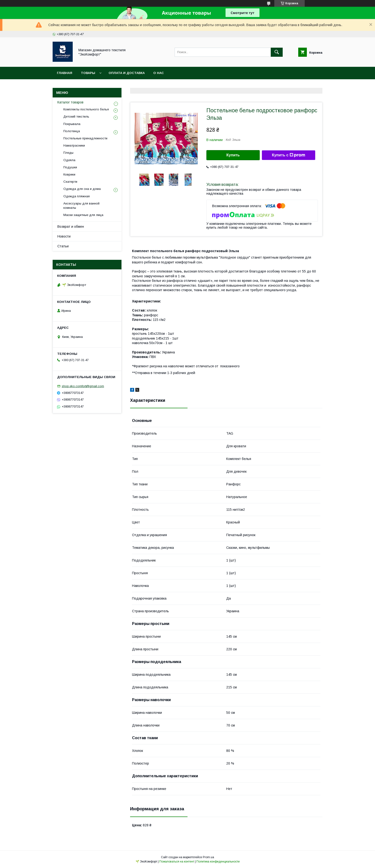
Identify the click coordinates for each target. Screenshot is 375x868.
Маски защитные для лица (83, 215)
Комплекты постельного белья (86, 109)
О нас (159, 73)
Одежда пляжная (77, 196)
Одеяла (69, 160)
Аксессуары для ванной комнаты (81, 206)
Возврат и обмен (71, 227)
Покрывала (72, 124)
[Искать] (277, 52)
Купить (233, 155)
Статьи (63, 246)
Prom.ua (208, 857)
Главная (65, 73)
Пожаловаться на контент (177, 862)
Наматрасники (74, 145)
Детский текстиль (76, 116)
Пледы (68, 153)
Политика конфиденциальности (218, 862)
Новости (64, 236)
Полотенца (72, 131)
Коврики (69, 174)
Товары (88, 73)
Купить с (289, 155)
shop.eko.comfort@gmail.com (83, 386)
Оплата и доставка (127, 73)
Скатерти (70, 182)
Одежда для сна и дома (82, 189)
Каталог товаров (70, 102)
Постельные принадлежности (85, 138)
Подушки (70, 167)
